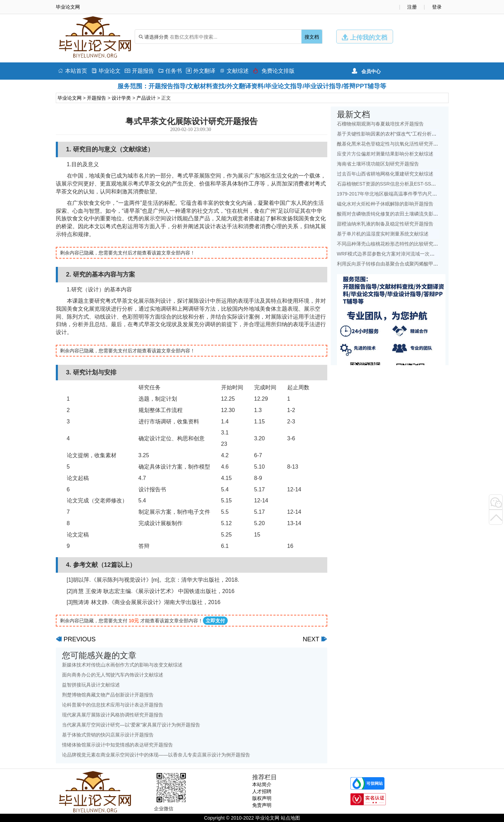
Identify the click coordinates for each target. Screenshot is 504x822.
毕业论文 (106, 71)
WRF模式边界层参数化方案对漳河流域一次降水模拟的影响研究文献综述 (415, 254)
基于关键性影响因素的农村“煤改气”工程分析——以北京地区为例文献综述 (416, 134)
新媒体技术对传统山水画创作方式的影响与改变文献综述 (122, 665)
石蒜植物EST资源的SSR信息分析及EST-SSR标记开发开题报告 (405, 184)
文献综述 (234, 71)
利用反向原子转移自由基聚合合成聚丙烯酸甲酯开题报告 (397, 264)
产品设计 (146, 98)
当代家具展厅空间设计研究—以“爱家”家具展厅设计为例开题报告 (131, 725)
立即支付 (215, 621)
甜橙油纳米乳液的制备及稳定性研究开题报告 (385, 224)
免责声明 (262, 805)
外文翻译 (201, 71)
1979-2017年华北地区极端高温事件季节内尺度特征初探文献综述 (406, 194)
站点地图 (290, 818)
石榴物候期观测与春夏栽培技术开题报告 (380, 124)
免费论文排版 (274, 71)
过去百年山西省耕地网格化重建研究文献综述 (385, 174)
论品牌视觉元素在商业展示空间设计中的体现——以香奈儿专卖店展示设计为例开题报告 (156, 755)
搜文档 (312, 37)
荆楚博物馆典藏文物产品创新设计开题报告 (108, 695)
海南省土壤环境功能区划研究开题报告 (378, 164)
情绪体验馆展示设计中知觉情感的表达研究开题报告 (117, 745)
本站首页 (73, 71)
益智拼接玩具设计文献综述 (91, 685)
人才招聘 (262, 791)
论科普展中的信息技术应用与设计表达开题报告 (113, 705)
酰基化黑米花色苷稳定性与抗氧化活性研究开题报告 (392, 144)
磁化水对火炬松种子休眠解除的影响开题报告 (385, 204)
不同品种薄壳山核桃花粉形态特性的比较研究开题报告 (395, 244)
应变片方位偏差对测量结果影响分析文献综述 (385, 154)
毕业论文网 (70, 98)
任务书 (170, 71)
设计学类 (121, 98)
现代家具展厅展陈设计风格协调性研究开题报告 (113, 715)
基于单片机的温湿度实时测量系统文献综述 (383, 234)
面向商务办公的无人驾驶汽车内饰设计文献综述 (113, 675)
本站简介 (262, 784)
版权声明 (262, 798)
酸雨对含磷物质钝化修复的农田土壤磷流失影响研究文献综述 (402, 214)
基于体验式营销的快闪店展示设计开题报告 (108, 735)
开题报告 (139, 71)
